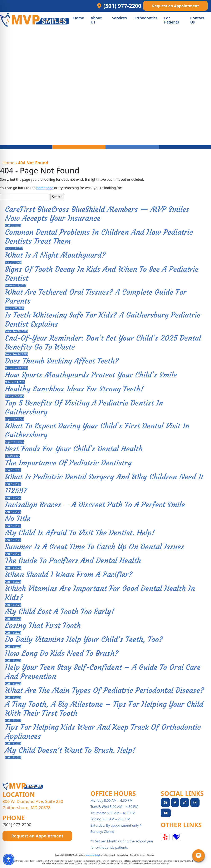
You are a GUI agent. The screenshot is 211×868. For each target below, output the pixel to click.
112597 (16, 491)
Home (8, 163)
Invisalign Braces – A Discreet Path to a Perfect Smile (95, 505)
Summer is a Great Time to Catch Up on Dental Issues (95, 547)
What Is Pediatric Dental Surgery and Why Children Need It (104, 477)
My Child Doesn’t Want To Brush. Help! (70, 750)
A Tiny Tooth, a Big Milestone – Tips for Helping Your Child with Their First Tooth (104, 709)
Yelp (165, 837)
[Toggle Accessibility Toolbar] (9, 859)
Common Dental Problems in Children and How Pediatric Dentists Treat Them (99, 237)
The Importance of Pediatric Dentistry (68, 463)
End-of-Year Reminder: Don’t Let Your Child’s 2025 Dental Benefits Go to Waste (103, 343)
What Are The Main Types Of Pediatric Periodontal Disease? (104, 690)
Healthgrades (177, 837)
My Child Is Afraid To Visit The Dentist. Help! (80, 533)
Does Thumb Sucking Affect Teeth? (62, 361)
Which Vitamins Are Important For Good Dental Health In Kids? (100, 593)
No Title (18, 519)
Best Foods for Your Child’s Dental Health (74, 449)
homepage (45, 188)
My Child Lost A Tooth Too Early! (60, 611)
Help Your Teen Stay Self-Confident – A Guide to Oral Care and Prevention (103, 672)
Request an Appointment (175, 6)
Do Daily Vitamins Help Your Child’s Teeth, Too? (84, 639)
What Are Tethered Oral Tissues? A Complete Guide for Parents (96, 297)
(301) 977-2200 (17, 825)
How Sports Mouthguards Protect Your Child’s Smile (91, 375)
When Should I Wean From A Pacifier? (69, 574)
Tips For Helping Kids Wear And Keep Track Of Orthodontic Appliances (103, 732)
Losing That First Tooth (43, 625)
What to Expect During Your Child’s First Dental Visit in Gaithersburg (97, 430)
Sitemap (151, 855)
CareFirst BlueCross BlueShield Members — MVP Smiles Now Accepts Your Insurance (97, 214)
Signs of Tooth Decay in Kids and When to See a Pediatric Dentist (102, 274)
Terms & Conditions (138, 855)
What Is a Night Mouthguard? (55, 255)
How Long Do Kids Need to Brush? (62, 653)
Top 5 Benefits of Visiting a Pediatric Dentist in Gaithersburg (84, 407)
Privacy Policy (123, 855)
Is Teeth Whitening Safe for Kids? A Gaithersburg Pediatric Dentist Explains (103, 319)
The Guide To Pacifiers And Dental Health (73, 561)
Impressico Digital (93, 855)
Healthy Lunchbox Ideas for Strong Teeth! (74, 389)
